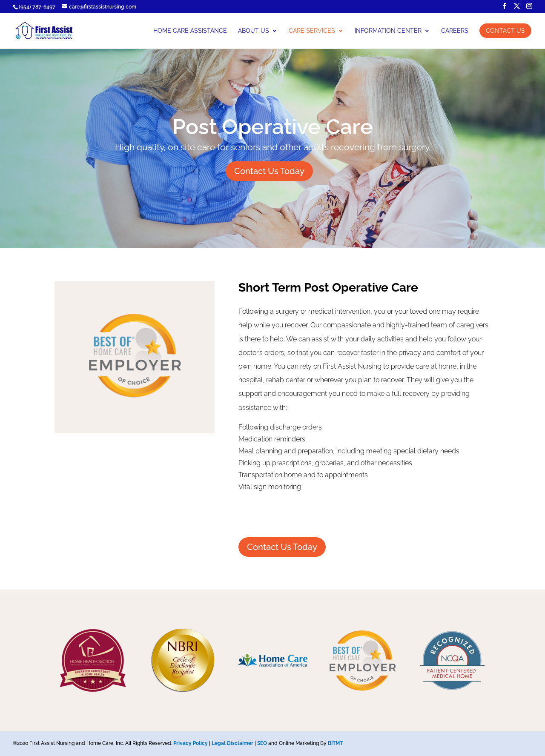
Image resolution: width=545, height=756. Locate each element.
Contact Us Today (269, 171)
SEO (262, 743)
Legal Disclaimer (232, 743)
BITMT (335, 743)
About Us (254, 31)
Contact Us (505, 31)
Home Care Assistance (190, 31)
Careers (455, 31)
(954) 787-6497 (37, 7)
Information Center (388, 31)
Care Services (312, 31)
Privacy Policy (191, 743)
